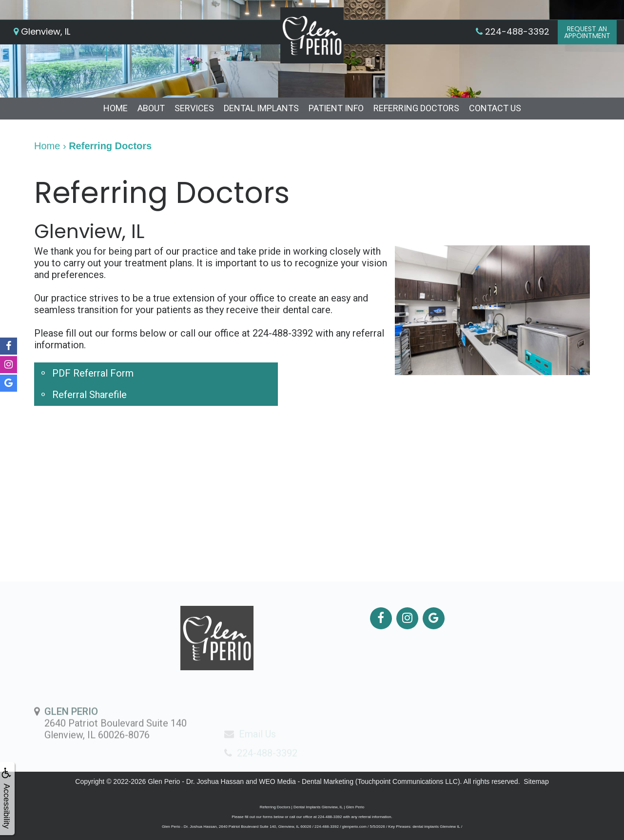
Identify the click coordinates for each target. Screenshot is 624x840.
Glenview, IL (42, 31)
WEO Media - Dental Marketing (306, 781)
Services (194, 108)
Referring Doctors (416, 108)
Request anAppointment (587, 32)
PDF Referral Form (93, 373)
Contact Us (495, 108)
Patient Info (336, 108)
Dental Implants (261, 108)
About (151, 108)
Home (116, 108)
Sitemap (536, 781)
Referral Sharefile (89, 395)
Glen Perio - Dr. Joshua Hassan (196, 781)
